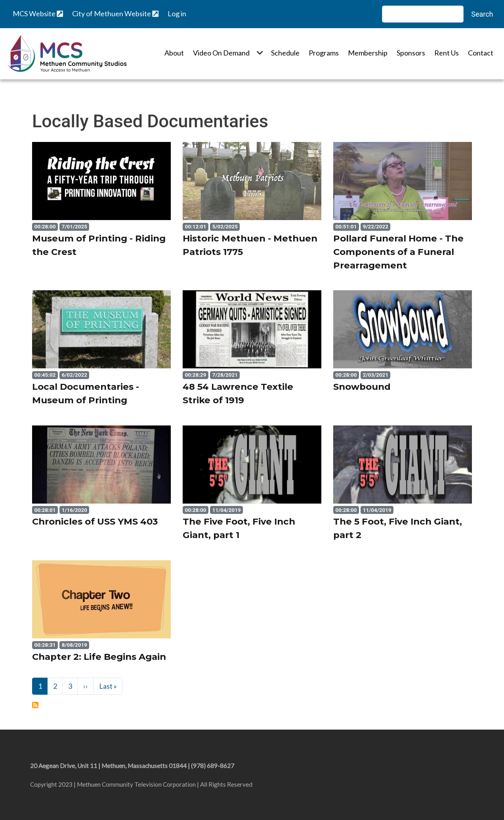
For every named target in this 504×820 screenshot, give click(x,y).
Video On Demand (221, 53)
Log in (177, 13)
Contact (481, 53)
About (174, 53)
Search (482, 14)
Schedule (285, 53)
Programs (324, 53)
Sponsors (411, 53)
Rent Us (447, 53)
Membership (368, 53)
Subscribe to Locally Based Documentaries (35, 705)
